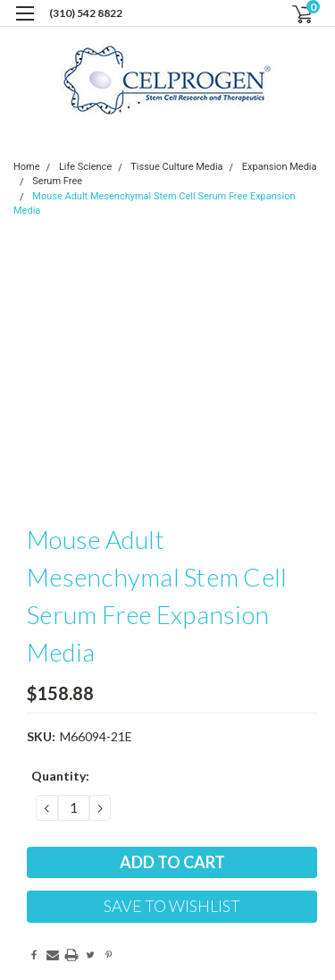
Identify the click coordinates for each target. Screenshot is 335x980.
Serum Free (57, 181)
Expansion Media (280, 167)
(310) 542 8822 (86, 13)
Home (27, 167)
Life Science (85, 167)
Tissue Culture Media (176, 167)
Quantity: (60, 776)
